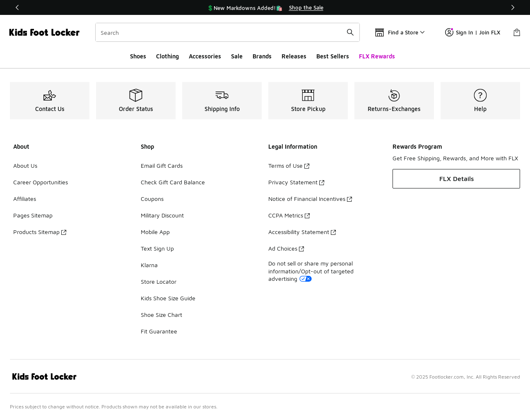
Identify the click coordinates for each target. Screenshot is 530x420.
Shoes (138, 56)
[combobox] (228, 32)
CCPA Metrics (289, 215)
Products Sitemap (40, 232)
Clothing (167, 56)
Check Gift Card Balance (173, 182)
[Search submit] (350, 32)
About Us (25, 165)
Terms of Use (289, 165)
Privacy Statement (296, 182)
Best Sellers (333, 56)
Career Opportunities (41, 182)
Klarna (149, 265)
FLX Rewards (377, 56)
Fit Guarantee (159, 331)
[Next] (513, 7)
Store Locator (159, 281)
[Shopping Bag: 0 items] (517, 32)
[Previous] (17, 7)
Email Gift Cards (162, 165)
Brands (262, 56)
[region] (265, 7)
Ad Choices (286, 248)
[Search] (228, 32)
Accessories (205, 56)
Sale (237, 56)
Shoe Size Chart (161, 315)
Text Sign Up (157, 248)
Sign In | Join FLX (473, 32)
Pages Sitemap (33, 215)
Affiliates (25, 199)
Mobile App (155, 232)
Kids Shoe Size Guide (168, 298)
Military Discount (162, 215)
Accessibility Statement (302, 232)
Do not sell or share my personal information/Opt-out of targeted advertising (311, 271)
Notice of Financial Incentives (310, 199)
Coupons (152, 199)
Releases (294, 56)
